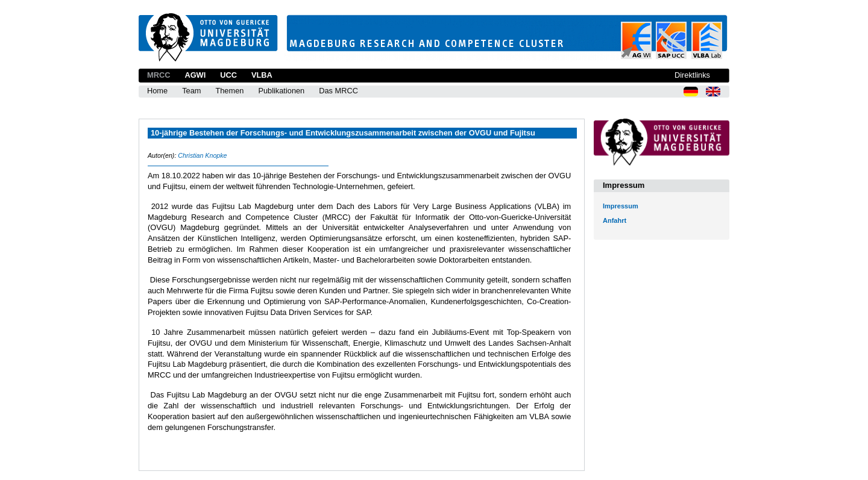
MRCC (159, 75)
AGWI (195, 75)
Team (191, 91)
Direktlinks (692, 75)
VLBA (262, 75)
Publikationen (281, 91)
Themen (229, 91)
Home (157, 91)
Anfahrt (615, 220)
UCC (228, 75)
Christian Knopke (202, 155)
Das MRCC (338, 91)
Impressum (621, 206)
